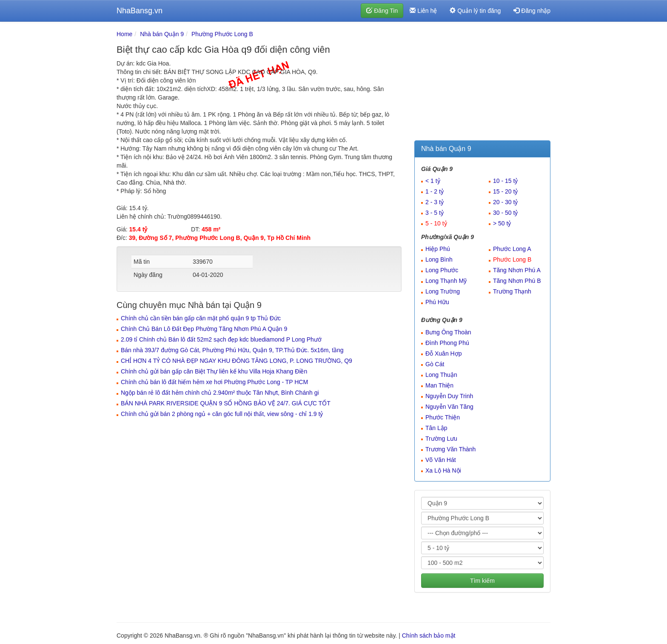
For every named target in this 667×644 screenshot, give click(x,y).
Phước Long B (512, 259)
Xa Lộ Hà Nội (443, 470)
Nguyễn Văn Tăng (449, 407)
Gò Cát (435, 364)
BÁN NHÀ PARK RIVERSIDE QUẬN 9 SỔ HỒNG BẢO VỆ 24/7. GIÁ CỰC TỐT (226, 403)
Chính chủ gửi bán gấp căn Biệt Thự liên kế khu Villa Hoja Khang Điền (214, 371)
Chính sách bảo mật (429, 635)
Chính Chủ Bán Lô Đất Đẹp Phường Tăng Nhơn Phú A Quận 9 (204, 329)
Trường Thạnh (512, 291)
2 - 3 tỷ (435, 202)
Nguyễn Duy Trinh (449, 396)
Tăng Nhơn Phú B (517, 281)
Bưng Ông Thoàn (448, 332)
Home (124, 34)
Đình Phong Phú (447, 343)
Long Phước (442, 270)
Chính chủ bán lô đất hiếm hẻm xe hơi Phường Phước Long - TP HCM (214, 382)
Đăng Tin (382, 11)
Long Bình (439, 259)
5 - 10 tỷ (436, 223)
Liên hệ (423, 11)
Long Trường (443, 291)
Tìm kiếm (482, 581)
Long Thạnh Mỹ (446, 281)
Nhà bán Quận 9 (162, 34)
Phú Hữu (437, 302)
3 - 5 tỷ (435, 213)
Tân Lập (436, 428)
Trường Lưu (441, 439)
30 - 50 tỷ (505, 213)
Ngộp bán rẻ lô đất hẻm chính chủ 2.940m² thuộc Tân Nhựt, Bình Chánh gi (220, 393)
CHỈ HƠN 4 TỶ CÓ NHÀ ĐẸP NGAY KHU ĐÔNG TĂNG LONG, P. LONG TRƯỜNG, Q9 (237, 361)
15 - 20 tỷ (505, 191)
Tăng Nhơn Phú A (517, 270)
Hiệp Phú (438, 249)
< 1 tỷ (433, 181)
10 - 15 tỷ (505, 181)
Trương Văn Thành (450, 449)
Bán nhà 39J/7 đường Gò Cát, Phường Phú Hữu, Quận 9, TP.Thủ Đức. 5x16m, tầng (232, 350)
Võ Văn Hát (441, 460)
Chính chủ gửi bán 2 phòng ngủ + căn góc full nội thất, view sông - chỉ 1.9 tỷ (222, 414)
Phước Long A (512, 249)
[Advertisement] (482, 83)
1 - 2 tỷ (435, 191)
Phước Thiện (443, 417)
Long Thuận (441, 375)
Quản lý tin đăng (475, 11)
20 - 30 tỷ (505, 202)
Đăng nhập (532, 11)
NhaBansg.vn (140, 11)
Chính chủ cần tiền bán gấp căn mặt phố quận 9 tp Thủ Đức (201, 318)
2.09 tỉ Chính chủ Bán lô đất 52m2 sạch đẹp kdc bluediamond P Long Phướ (221, 339)
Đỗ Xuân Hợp (443, 353)
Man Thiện (439, 385)
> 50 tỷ (502, 223)
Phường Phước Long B (222, 34)
